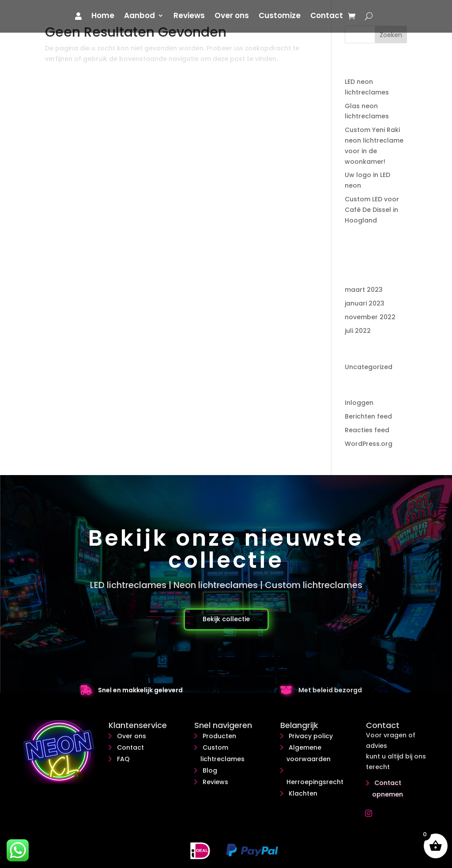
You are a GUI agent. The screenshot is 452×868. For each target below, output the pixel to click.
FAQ (123, 759)
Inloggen (359, 403)
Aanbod (139, 17)
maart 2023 (364, 290)
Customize (280, 17)
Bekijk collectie (226, 619)
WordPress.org (369, 444)
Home (103, 17)
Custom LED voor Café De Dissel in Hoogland (372, 210)
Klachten (303, 793)
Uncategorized (369, 367)
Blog (210, 770)
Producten (219, 736)
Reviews (189, 17)
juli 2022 (358, 331)
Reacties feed (367, 430)
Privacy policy (311, 736)
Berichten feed (368, 416)
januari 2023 (365, 303)
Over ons (232, 17)
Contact (327, 17)
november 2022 (370, 317)
